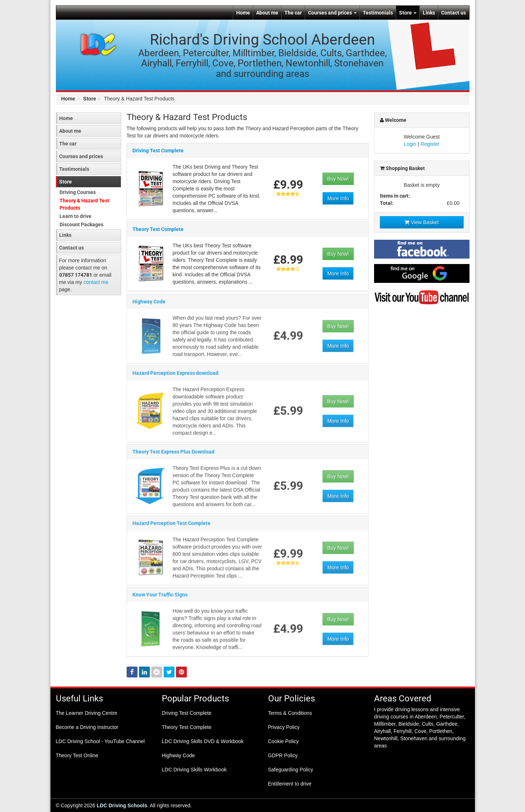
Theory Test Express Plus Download (173, 454)
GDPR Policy (283, 755)
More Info (338, 199)
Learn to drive (75, 216)
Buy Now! (338, 179)
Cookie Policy (284, 741)
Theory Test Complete (158, 230)
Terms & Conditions (290, 713)
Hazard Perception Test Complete (171, 526)
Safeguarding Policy (291, 770)
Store (408, 13)
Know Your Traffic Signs (160, 597)
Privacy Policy (284, 727)
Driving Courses (78, 192)
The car (293, 13)
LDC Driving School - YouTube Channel (100, 741)
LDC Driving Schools (122, 805)
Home (243, 13)
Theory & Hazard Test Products (84, 204)
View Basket (422, 222)
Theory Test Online (77, 755)
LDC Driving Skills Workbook (194, 770)
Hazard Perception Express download (175, 376)
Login (410, 144)
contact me (96, 282)
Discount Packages (81, 224)
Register (430, 144)
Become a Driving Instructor (87, 727)
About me (267, 13)
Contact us (454, 13)
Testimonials (378, 13)
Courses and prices (332, 13)
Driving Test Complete (158, 151)
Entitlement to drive (290, 784)
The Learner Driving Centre (87, 713)
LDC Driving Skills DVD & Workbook (203, 741)
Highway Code (149, 304)
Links (429, 13)
